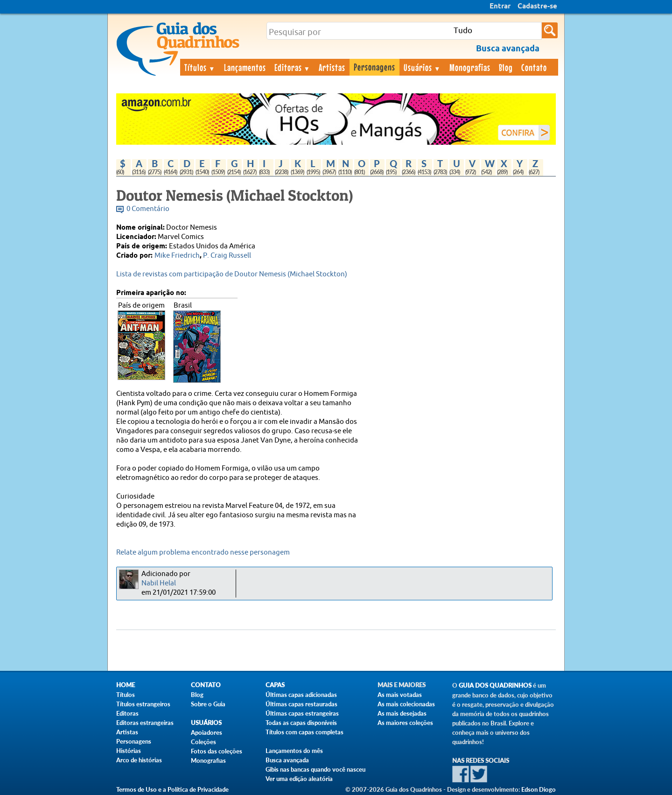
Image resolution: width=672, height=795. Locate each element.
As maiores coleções (405, 723)
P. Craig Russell (227, 256)
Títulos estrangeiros (143, 704)
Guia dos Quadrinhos (495, 686)
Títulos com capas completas (304, 732)
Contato (534, 67)
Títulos (200, 67)
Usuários (422, 67)
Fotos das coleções (217, 751)
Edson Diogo (539, 789)
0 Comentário (148, 209)
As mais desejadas (402, 713)
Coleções (203, 742)
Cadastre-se (537, 7)
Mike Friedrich (177, 256)
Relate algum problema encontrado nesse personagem (203, 552)
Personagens (374, 67)
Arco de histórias (139, 760)
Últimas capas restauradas (301, 704)
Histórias (129, 751)
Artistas (332, 67)
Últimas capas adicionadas (301, 695)
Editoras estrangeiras (145, 723)
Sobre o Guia (208, 704)
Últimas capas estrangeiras (302, 713)
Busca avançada (287, 760)
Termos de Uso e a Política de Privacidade (172, 789)
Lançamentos (245, 67)
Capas (275, 685)
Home (126, 685)
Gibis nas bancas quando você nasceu (315, 769)
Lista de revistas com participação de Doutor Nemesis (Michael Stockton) (232, 274)
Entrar (500, 7)
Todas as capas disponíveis (301, 723)
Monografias (470, 67)
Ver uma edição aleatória (299, 779)
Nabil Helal (159, 583)
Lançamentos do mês (294, 751)
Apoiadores (206, 732)
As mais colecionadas (406, 704)
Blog (506, 67)
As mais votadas (400, 695)
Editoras (293, 67)
